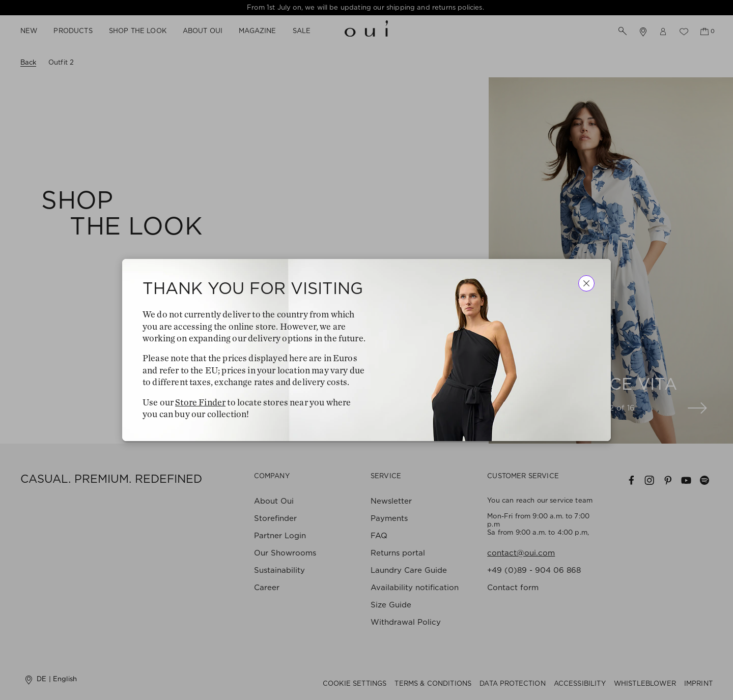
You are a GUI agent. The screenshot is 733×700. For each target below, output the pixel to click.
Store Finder (200, 402)
